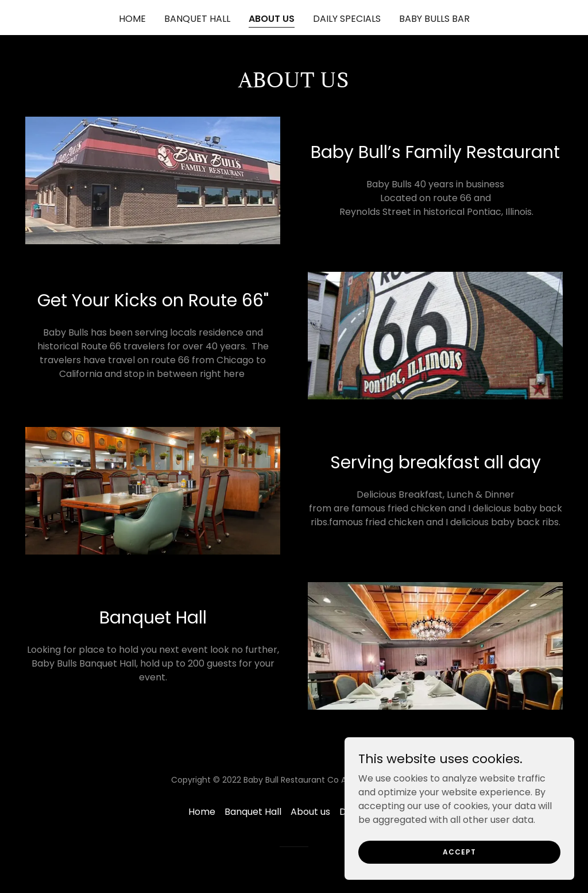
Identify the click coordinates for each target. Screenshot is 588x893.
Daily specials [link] (347, 19)
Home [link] (132, 19)
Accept (459, 851)
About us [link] (272, 19)
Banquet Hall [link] (197, 19)
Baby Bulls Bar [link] (434, 19)
